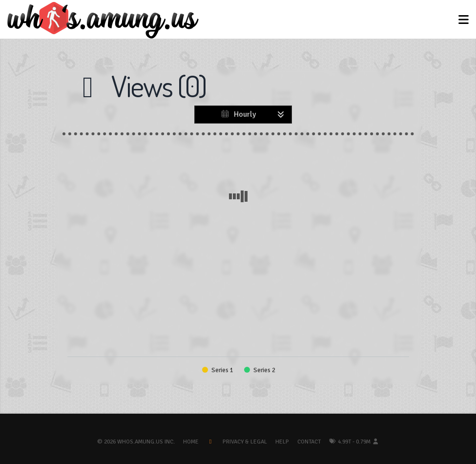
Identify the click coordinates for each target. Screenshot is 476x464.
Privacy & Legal (245, 442)
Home (191, 442)
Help (282, 442)
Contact (309, 442)
